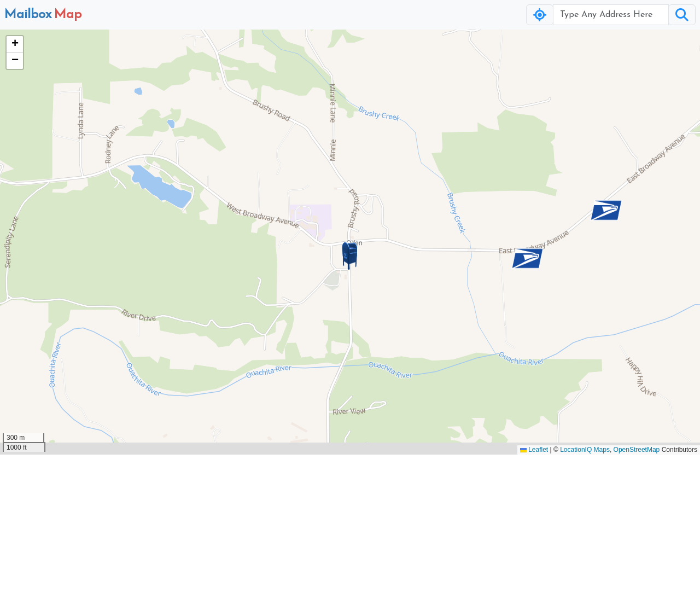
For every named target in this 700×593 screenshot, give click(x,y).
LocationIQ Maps (585, 450)
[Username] (611, 15)
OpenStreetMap (637, 450)
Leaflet (534, 450)
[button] (350, 256)
